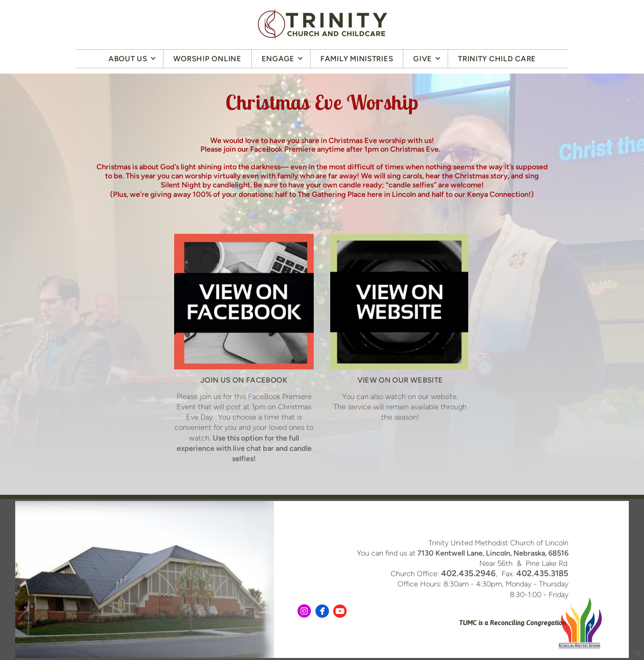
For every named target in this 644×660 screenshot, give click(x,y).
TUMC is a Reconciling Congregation (512, 623)
